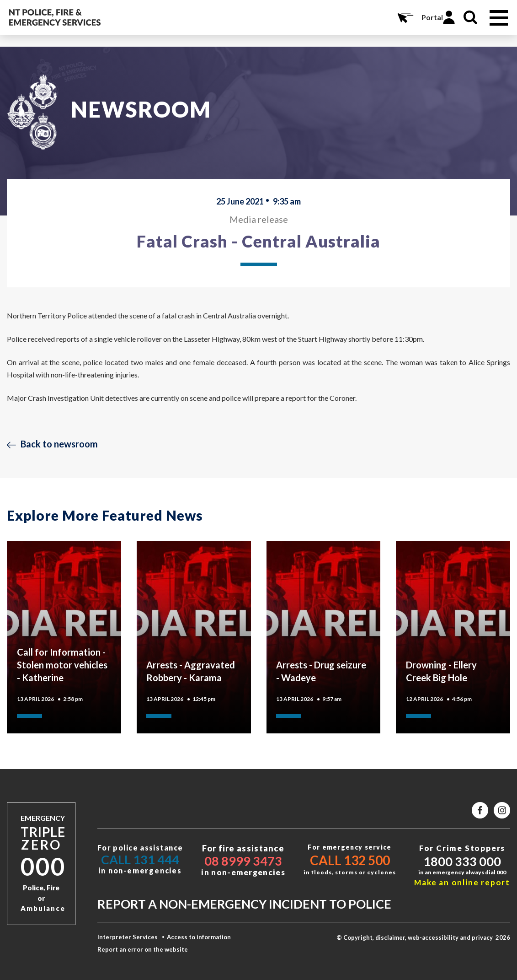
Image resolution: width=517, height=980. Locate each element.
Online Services (405, 17)
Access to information (199, 937)
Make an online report (462, 882)
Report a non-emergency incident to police (244, 904)
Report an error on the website (143, 949)
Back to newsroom (59, 444)
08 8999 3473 (243, 861)
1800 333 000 (462, 861)
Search (470, 17)
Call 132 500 (350, 860)
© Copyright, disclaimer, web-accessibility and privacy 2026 (423, 937)
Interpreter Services (128, 937)
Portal (432, 17)
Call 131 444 (140, 859)
